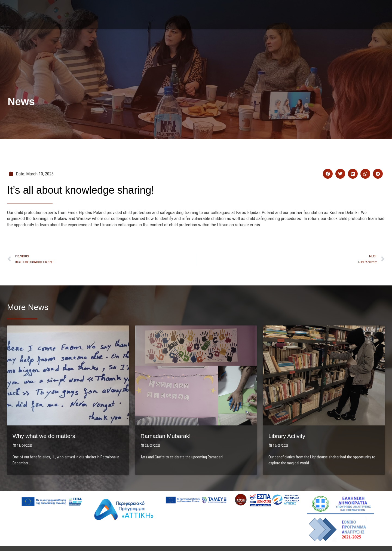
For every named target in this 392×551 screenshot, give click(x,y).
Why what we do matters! (49, 415)
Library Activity (290, 415)
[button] (328, 174)
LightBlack (247, 535)
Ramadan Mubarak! (169, 415)
